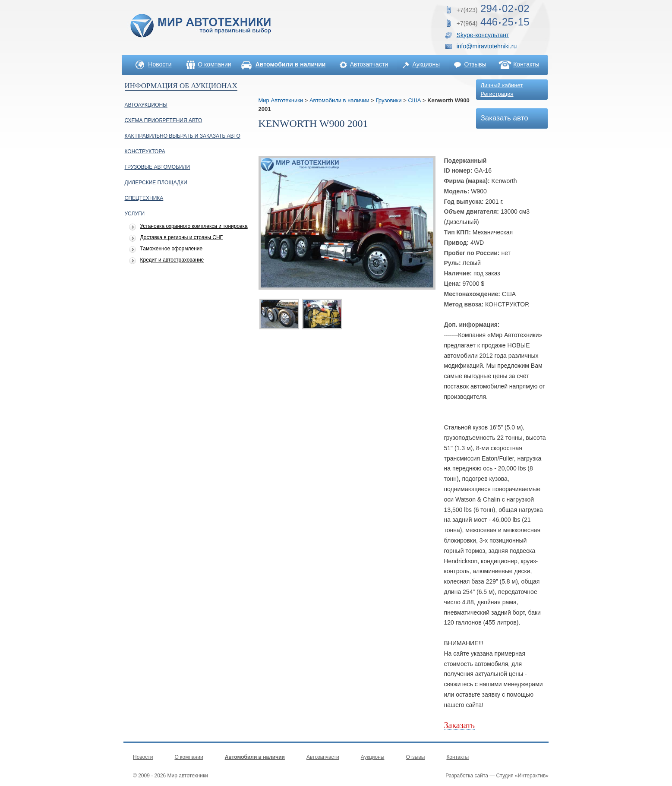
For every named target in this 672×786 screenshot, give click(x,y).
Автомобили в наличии (339, 100)
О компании (214, 64)
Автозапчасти (369, 64)
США (414, 100)
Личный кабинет (502, 85)
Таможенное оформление (172, 249)
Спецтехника (144, 198)
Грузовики (389, 100)
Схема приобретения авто (164, 120)
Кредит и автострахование (172, 260)
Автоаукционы (146, 105)
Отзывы (475, 64)
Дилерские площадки (156, 183)
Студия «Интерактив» (522, 776)
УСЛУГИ (135, 214)
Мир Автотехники (281, 100)
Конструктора (145, 152)
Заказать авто (505, 118)
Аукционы (426, 64)
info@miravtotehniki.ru (487, 46)
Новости (160, 64)
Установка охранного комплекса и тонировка (194, 226)
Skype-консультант (483, 35)
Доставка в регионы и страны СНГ (182, 238)
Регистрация (497, 94)
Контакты (526, 64)
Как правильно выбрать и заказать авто (183, 136)
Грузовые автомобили (158, 167)
